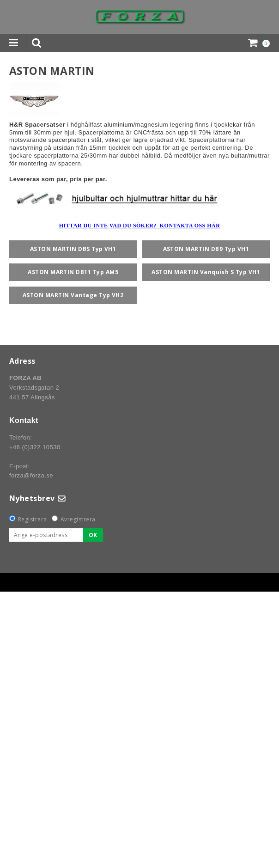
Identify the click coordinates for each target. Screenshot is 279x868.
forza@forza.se (31, 475)
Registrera (33, 519)
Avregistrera (78, 519)
